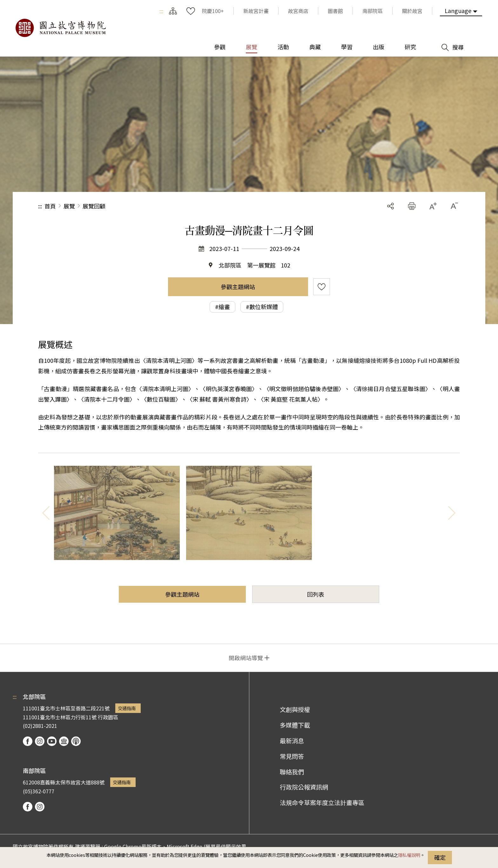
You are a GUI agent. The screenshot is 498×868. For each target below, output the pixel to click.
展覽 (69, 206)
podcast (76, 741)
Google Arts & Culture (64, 741)
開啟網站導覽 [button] (246, 658)
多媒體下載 (295, 725)
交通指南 (127, 708)
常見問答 (292, 756)
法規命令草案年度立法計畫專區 (322, 803)
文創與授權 (295, 709)
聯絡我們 (292, 772)
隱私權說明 (409, 855)
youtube (52, 741)
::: (161, 11)
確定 (440, 857)
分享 (390, 206)
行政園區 (108, 717)
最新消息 (292, 741)
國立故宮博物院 (60, 28)
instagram (40, 741)
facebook (28, 741)
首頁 (50, 206)
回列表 (316, 594)
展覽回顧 (94, 206)
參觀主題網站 (238, 287)
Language (458, 10)
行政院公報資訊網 (304, 787)
